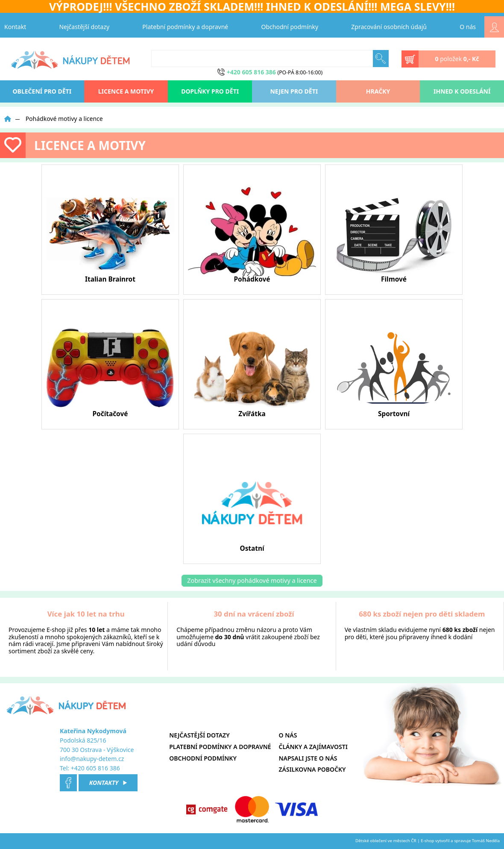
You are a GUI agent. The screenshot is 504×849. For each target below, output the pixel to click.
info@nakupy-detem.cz (92, 759)
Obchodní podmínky (290, 27)
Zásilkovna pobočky (312, 769)
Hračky (378, 91)
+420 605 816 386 (95, 768)
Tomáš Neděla (486, 841)
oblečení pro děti (42, 91)
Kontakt (15, 27)
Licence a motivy (126, 91)
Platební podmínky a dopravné (185, 27)
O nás (468, 27)
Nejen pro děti (294, 91)
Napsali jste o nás (308, 758)
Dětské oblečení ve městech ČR (386, 841)
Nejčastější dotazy (84, 27)
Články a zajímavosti (313, 747)
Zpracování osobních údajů (389, 27)
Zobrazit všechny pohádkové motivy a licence (252, 580)
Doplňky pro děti (210, 91)
